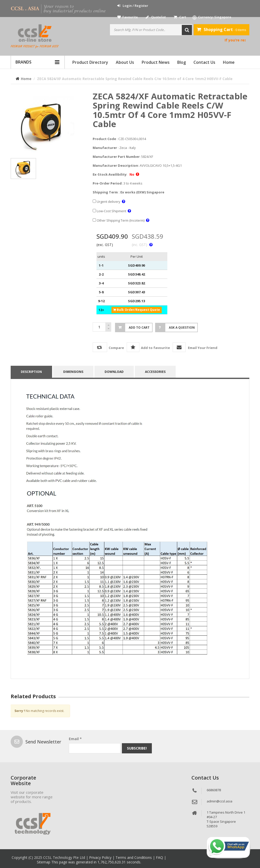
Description (31, 372)
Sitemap (44, 862)
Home (229, 62)
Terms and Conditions (134, 857)
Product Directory (90, 62)
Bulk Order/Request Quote (137, 310)
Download (114, 372)
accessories (155, 372)
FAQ (160, 857)
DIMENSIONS (73, 372)
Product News (156, 62)
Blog (182, 62)
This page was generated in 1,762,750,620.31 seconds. (96, 862)
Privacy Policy (101, 857)
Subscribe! (137, 748)
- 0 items (222, 29)
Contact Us (204, 62)
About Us (125, 62)
